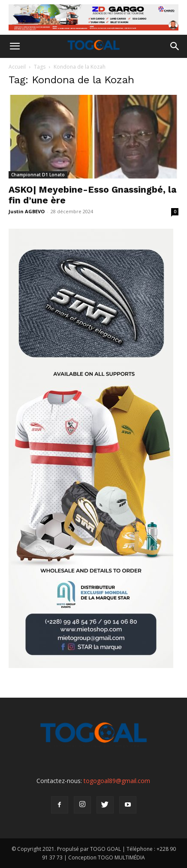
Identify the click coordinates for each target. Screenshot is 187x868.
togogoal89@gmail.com (117, 781)
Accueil (17, 67)
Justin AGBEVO (27, 211)
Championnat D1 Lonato (38, 175)
